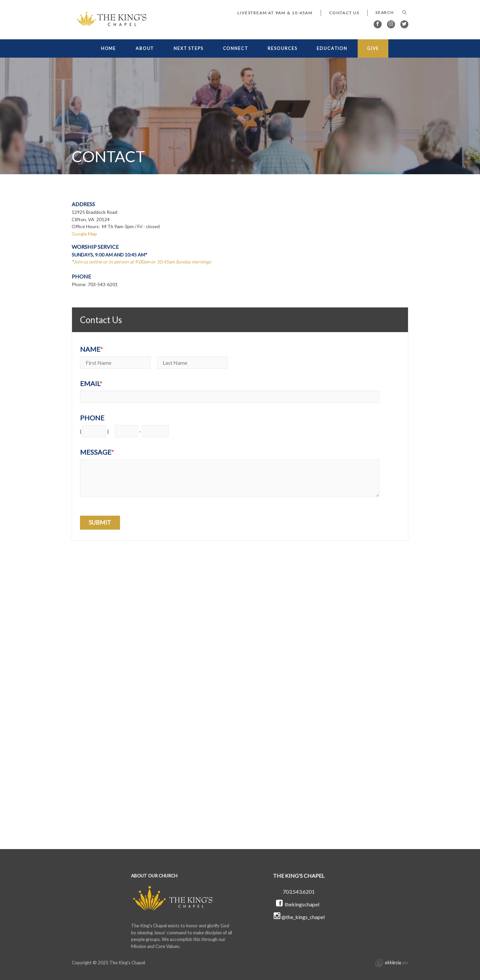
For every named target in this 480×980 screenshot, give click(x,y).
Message (97, 452)
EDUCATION (332, 48)
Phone (92, 418)
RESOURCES (282, 48)
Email (91, 383)
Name (91, 349)
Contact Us (344, 13)
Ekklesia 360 (392, 964)
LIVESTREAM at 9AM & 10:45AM (275, 13)
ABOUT (145, 48)
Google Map (84, 234)
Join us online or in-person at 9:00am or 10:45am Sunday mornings (143, 262)
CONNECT (236, 48)
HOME (109, 48)
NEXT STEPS (188, 48)
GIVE (373, 48)
